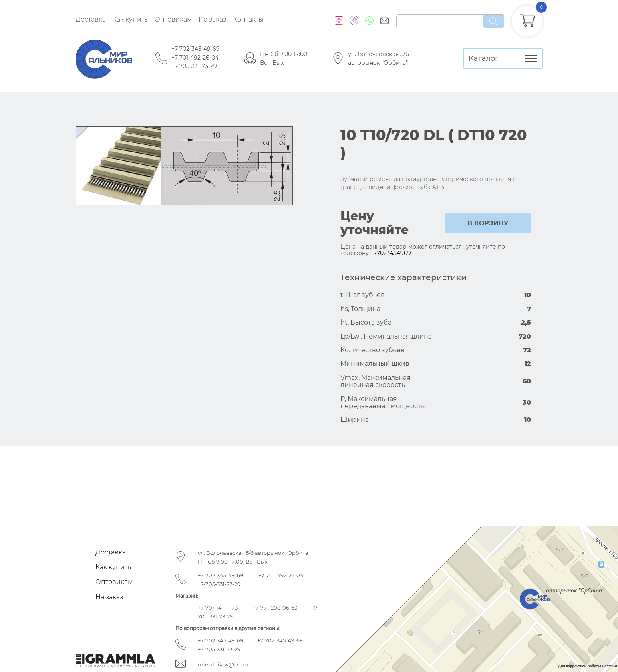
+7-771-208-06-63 (275, 608)
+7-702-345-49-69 (196, 49)
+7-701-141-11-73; (218, 608)
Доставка (91, 19)
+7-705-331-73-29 (194, 66)
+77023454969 (391, 253)
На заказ (212, 19)
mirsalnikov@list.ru (223, 664)
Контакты (248, 19)
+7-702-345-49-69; (221, 575)
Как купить (130, 19)
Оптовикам (173, 19)
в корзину (488, 223)
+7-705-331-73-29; (220, 584)
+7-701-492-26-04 (195, 58)
